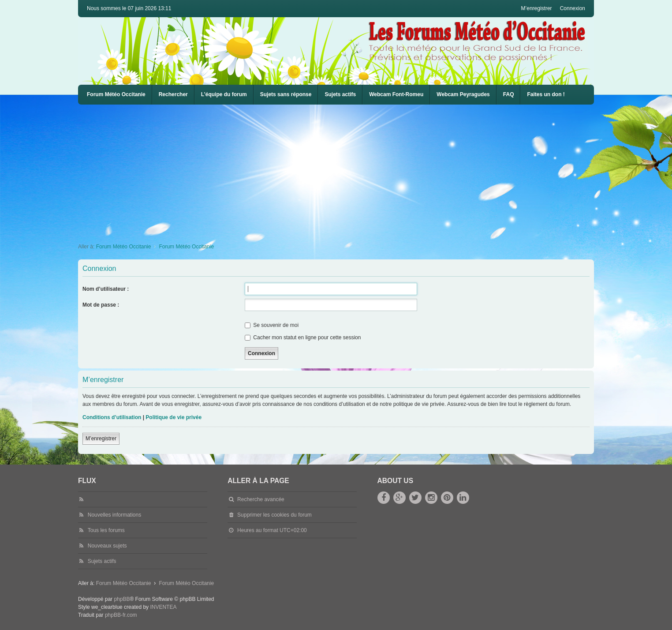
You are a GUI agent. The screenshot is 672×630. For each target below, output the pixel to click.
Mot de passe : (101, 305)
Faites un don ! (546, 94)
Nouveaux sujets (107, 546)
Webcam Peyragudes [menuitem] (463, 94)
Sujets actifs (340, 94)
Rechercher (173, 94)
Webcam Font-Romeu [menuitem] (396, 94)
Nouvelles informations (114, 515)
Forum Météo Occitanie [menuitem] (116, 94)
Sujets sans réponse (286, 94)
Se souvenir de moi (272, 325)
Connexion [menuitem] (573, 8)
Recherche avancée (261, 499)
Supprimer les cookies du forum (274, 515)
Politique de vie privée (174, 417)
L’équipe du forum (224, 94)
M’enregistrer (101, 439)
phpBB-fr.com (121, 615)
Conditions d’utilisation (112, 417)
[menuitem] (396, 95)
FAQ (509, 94)
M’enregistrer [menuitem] (537, 8)
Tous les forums (106, 530)
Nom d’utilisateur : (106, 289)
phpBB (122, 599)
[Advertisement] (343, 171)
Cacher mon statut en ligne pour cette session (303, 337)
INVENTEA (163, 607)
